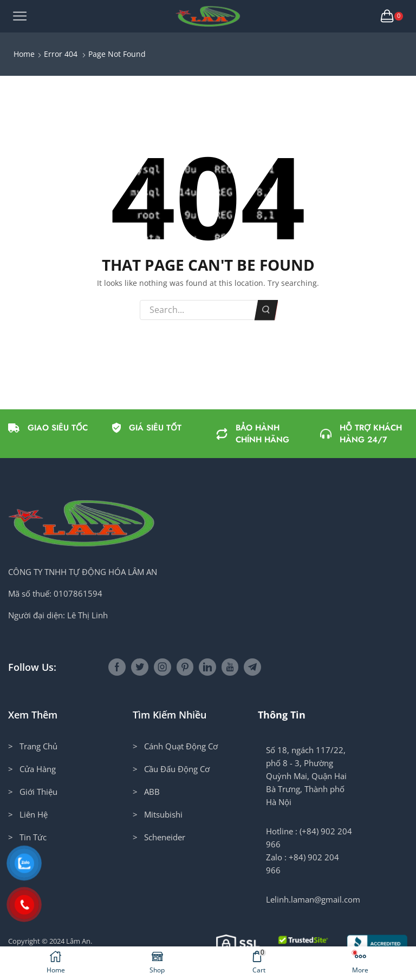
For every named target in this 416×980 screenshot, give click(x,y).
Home (24, 54)
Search (266, 310)
